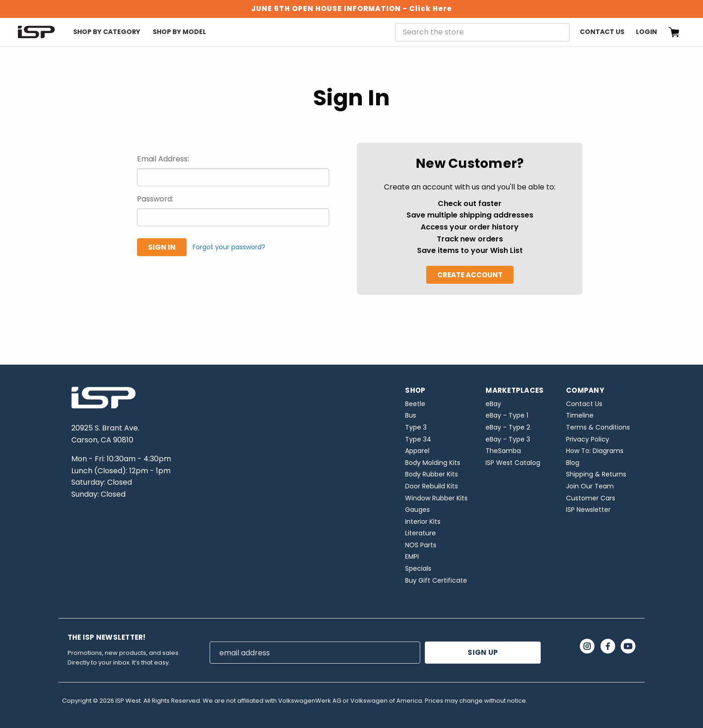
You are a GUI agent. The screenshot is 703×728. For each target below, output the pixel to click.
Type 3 (416, 427)
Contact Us (602, 32)
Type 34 (418, 439)
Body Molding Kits (433, 463)
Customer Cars (591, 498)
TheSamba (503, 451)
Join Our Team (590, 486)
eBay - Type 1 (507, 415)
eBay (493, 404)
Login (646, 32)
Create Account (470, 275)
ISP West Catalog (513, 463)
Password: (155, 199)
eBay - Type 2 (508, 427)
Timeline (580, 415)
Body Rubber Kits (432, 474)
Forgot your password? (229, 247)
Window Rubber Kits (436, 498)
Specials (418, 568)
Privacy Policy (588, 439)
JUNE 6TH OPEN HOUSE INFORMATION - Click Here (351, 9)
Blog (573, 463)
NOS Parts (421, 545)
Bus (411, 415)
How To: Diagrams (595, 451)
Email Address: (163, 159)
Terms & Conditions (598, 427)
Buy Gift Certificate (436, 580)
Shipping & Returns (596, 474)
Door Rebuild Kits (432, 486)
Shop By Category (107, 32)
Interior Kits (423, 522)
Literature (420, 533)
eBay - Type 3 (508, 439)
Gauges (417, 510)
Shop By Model (179, 32)
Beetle (415, 404)
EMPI (412, 556)
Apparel (417, 451)
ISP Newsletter (588, 510)
